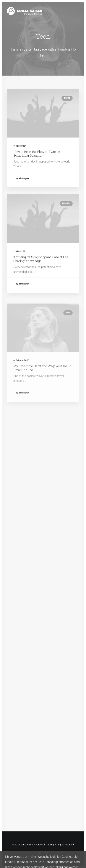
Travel (67, 98)
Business (66, 217)
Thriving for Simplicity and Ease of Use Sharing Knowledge (41, 272)
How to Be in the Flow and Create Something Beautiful (37, 153)
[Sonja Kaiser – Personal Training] (24, 11)
